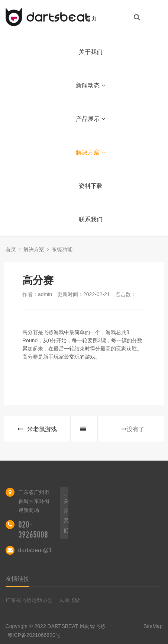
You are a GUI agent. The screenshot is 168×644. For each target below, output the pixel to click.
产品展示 (91, 119)
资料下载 (91, 186)
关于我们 (91, 52)
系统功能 (62, 249)
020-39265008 (33, 530)
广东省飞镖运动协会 (29, 600)
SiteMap (153, 626)
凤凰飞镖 (70, 600)
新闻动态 (91, 85)
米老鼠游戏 (37, 429)
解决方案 (91, 152)
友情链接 (17, 579)
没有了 (133, 429)
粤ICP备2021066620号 (34, 635)
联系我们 (91, 219)
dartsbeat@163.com (45, 550)
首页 (91, 18)
